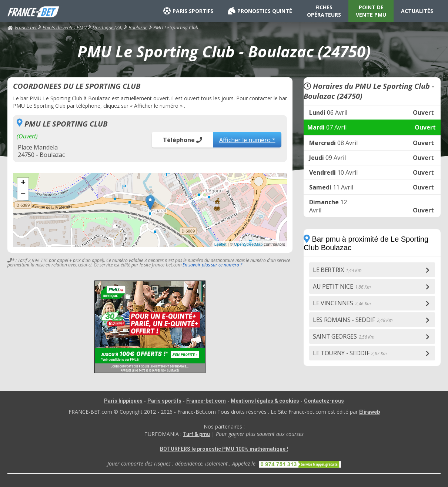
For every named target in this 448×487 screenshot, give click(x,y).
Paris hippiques (123, 401)
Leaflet (220, 244)
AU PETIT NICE (342, 286)
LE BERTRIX (337, 270)
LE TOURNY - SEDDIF (350, 353)
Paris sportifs (164, 401)
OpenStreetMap (248, 244)
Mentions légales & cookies (265, 401)
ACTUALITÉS (417, 11)
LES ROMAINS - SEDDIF (352, 320)
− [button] (23, 195)
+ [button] (23, 183)
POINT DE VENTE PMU (371, 11)
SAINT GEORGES (344, 336)
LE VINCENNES (342, 303)
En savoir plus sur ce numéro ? (212, 265)
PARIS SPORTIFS (188, 11)
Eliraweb (370, 412)
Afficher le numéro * (247, 140)
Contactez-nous (324, 401)
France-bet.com (206, 401)
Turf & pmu (196, 434)
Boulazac (138, 27)
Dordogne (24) (108, 27)
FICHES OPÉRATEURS (324, 11)
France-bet (22, 27)
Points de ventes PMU (65, 27)
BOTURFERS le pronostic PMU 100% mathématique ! (224, 449)
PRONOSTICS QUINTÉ (260, 11)
